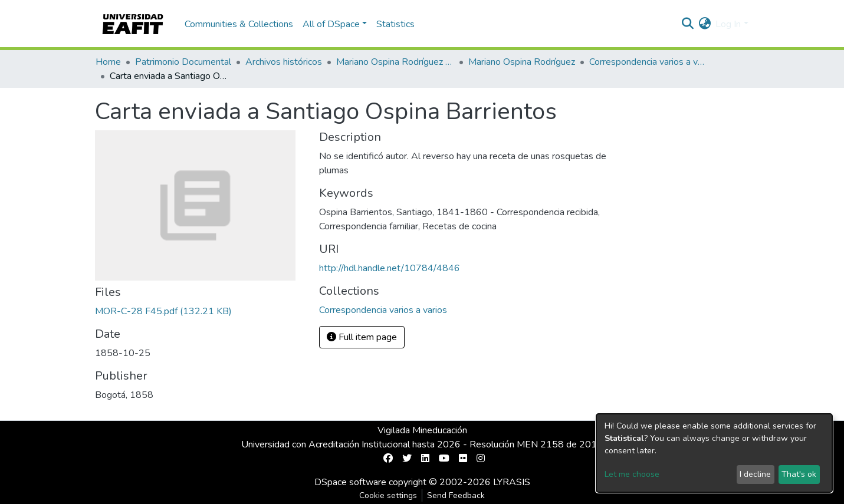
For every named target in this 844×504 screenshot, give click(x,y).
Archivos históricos (284, 62)
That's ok (799, 474)
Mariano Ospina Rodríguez (522, 62)
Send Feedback (456, 495)
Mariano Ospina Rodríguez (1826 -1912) (395, 62)
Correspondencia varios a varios (648, 62)
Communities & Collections (239, 24)
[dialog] (714, 453)
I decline (755, 474)
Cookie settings (388, 495)
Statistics (395, 24)
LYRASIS (512, 482)
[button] (705, 24)
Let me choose (632, 474)
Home (108, 62)
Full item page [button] (362, 337)
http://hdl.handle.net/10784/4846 (390, 268)
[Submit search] (687, 24)
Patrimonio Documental (183, 62)
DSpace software (350, 482)
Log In (728, 24)
